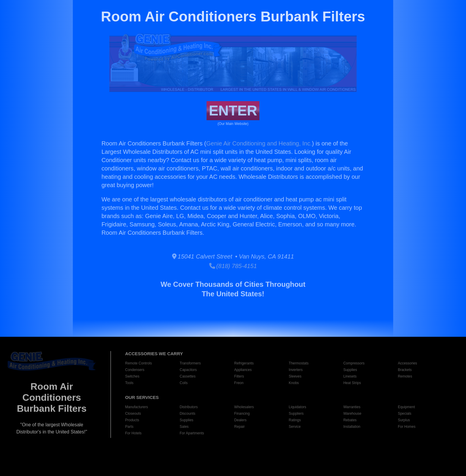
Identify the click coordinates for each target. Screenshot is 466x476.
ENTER (233, 111)
